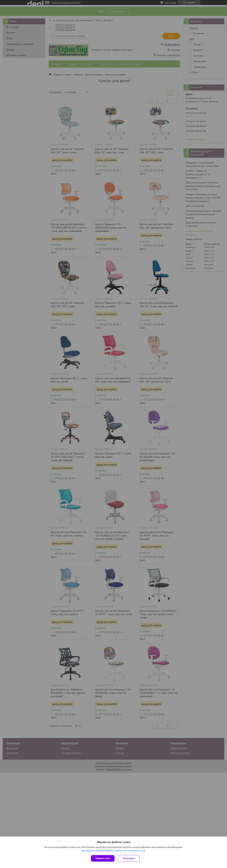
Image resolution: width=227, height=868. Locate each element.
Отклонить (129, 858)
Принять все (103, 858)
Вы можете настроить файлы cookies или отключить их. (112, 851)
